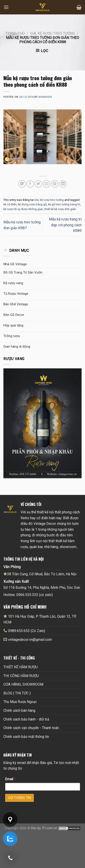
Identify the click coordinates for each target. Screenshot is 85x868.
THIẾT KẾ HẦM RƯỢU (21, 667)
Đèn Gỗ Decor (14, 315)
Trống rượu (12, 336)
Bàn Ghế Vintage (16, 304)
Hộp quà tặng (13, 325)
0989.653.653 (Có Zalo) (27, 631)
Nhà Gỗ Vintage (15, 264)
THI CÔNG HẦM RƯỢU (21, 676)
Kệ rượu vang (13, 283)
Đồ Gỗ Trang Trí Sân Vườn (23, 272)
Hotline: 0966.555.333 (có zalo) (28, 595)
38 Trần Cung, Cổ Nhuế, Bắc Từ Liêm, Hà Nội (40, 574)
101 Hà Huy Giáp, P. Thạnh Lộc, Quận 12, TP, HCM (40, 619)
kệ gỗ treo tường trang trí (64, 204)
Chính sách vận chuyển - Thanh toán (31, 728)
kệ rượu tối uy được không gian (23, 209)
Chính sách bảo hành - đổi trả (26, 719)
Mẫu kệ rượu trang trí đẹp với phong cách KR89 (65, 225)
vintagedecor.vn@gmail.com (30, 640)
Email (10, 779)
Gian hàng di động (17, 347)
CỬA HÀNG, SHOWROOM (23, 684)
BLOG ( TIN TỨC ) (17, 693)
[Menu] (6, 7)
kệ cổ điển (10, 204)
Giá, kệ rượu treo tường (53, 33)
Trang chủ (15, 33)
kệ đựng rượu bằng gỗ (32, 204)
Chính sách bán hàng (19, 710)
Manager (45, 97)
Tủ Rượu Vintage (16, 294)
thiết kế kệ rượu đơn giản (60, 209)
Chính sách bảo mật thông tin (26, 737)
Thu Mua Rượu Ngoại (20, 702)
